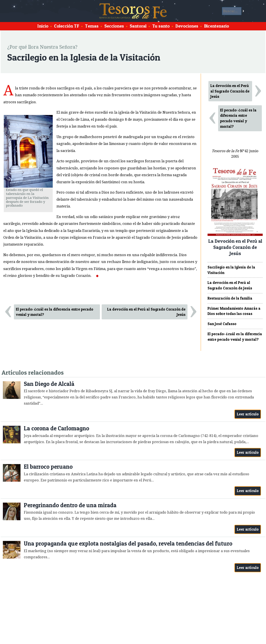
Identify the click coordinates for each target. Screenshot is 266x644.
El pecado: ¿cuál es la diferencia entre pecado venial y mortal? (55, 312)
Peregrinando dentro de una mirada (70, 505)
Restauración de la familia (230, 298)
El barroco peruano (48, 467)
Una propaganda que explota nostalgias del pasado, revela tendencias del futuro (128, 543)
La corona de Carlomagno (56, 428)
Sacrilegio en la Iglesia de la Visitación (231, 270)
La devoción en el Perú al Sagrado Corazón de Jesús (146, 312)
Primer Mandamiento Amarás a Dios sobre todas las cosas (234, 311)
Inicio (43, 26)
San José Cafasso (222, 324)
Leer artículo (248, 414)
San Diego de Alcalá (49, 384)
